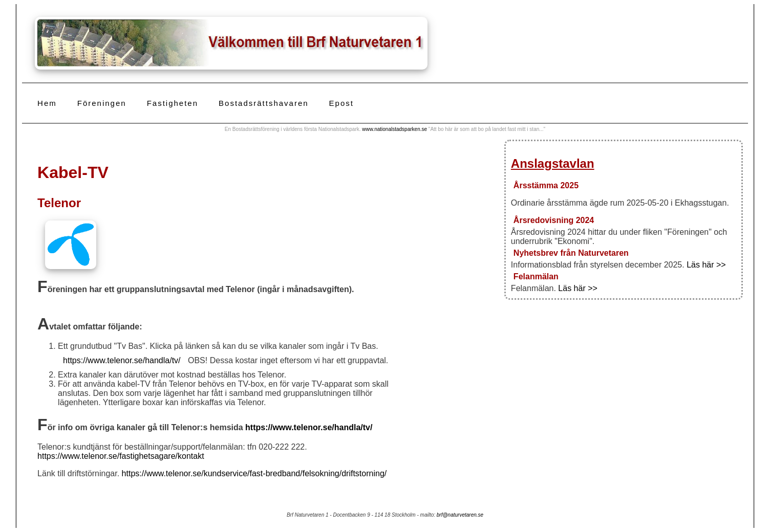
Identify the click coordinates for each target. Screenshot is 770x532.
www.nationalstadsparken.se (394, 129)
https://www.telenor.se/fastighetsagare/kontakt (121, 456)
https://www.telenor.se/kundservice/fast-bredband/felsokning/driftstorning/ (254, 473)
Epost (341, 103)
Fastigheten (173, 103)
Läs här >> (706, 265)
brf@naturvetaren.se (460, 515)
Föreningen (102, 103)
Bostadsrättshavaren (264, 103)
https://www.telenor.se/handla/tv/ (122, 360)
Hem (47, 103)
